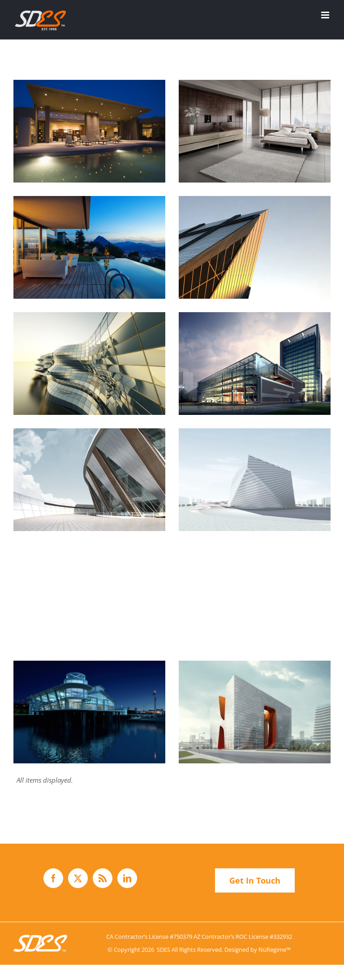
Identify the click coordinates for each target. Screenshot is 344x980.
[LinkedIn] (127, 878)
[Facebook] (53, 878)
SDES (163, 950)
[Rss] (103, 878)
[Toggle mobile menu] (326, 15)
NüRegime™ (275, 950)
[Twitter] (78, 878)
